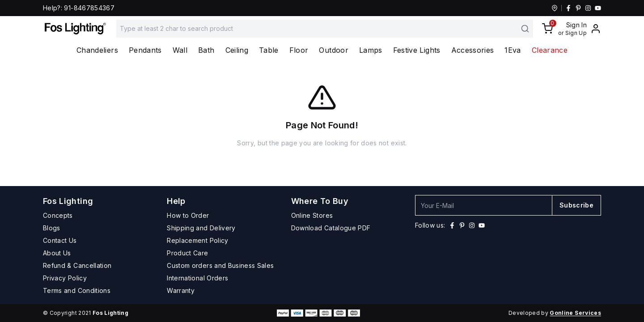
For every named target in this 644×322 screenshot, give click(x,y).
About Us (57, 253)
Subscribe (576, 205)
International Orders (197, 278)
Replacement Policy (197, 240)
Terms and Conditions (77, 290)
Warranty (181, 290)
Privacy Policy (65, 278)
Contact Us (60, 240)
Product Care (187, 253)
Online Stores (312, 215)
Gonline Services (575, 313)
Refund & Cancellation (77, 265)
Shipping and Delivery (201, 228)
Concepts (58, 215)
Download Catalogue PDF (331, 228)
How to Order (188, 215)
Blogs (52, 228)
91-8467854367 (89, 8)
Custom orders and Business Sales (220, 265)
